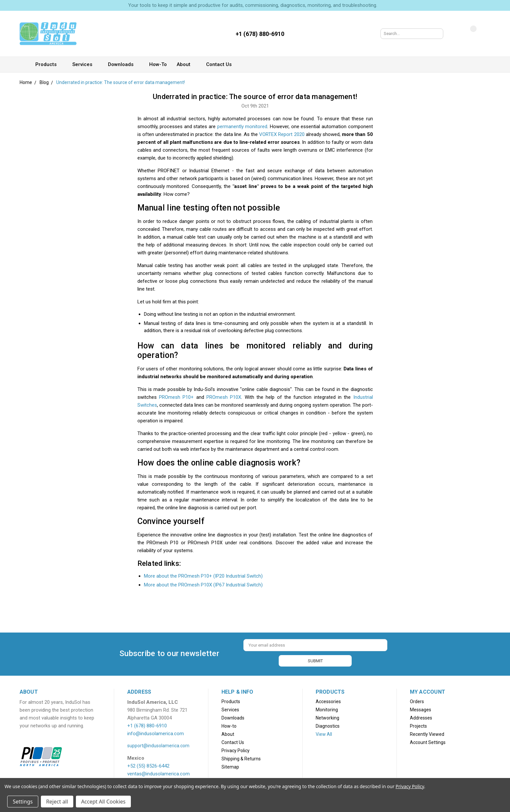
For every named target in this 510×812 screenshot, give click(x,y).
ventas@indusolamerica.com (158, 772)
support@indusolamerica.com (158, 744)
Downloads (124, 64)
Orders (417, 700)
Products (49, 64)
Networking (327, 717)
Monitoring (327, 708)
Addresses (421, 717)
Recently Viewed (427, 733)
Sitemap (230, 766)
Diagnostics (328, 725)
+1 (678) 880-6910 (147, 724)
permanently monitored (242, 127)
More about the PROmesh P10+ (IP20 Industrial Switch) (203, 576)
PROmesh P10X (224, 397)
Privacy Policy (236, 749)
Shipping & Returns (241, 757)
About (186, 64)
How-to (158, 64)
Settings (23, 802)
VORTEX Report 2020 (282, 134)
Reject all (57, 802)
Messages (421, 708)
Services (85, 64)
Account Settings (428, 741)
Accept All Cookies (103, 802)
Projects (418, 725)
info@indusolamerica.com (156, 732)
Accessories (328, 700)
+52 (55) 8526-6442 (148, 765)
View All (324, 733)
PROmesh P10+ (176, 397)
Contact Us (222, 64)
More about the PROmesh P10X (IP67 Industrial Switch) (203, 585)
